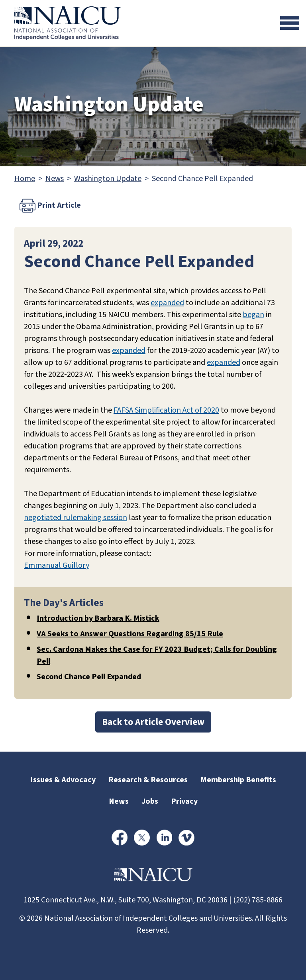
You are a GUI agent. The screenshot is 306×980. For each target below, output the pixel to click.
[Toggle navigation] (290, 23)
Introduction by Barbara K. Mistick (98, 618)
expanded (167, 303)
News (55, 179)
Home (25, 179)
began (253, 315)
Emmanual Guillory (57, 565)
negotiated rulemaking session (76, 518)
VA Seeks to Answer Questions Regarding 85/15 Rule (130, 634)
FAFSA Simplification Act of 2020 (166, 410)
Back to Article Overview (153, 722)
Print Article (50, 206)
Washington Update (108, 179)
